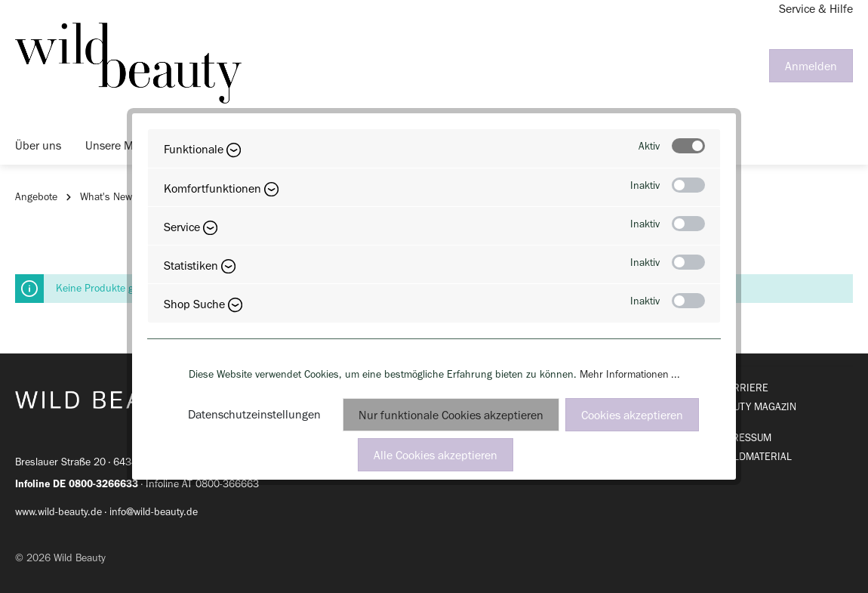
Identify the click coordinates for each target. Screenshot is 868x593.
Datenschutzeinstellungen (254, 414)
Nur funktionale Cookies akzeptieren (451, 415)
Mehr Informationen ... (630, 374)
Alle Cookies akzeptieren (436, 455)
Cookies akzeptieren (632, 415)
